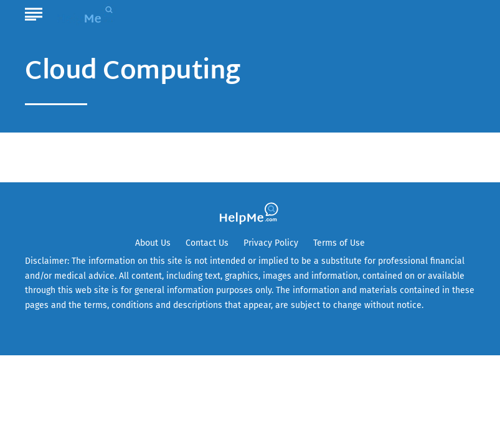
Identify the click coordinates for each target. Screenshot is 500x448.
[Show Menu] (33, 12)
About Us (153, 243)
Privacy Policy (271, 243)
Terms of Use (339, 243)
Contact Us (207, 243)
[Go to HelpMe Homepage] (88, 13)
